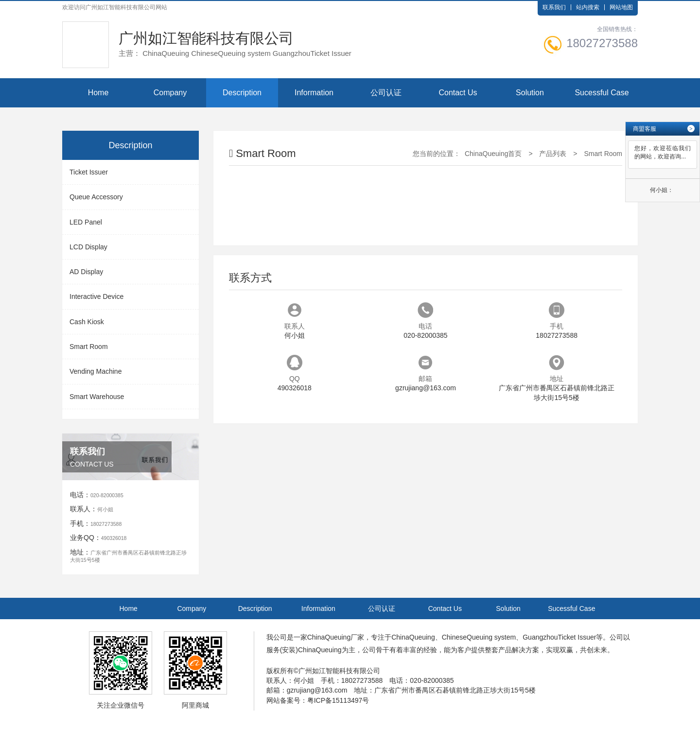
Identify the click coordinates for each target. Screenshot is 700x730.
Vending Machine (96, 371)
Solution (530, 93)
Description (242, 93)
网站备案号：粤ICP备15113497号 (318, 700)
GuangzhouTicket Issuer (559, 637)
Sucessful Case (602, 93)
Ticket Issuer (89, 172)
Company (170, 93)
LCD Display (88, 247)
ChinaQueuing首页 (493, 154)
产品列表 (553, 154)
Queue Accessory (96, 197)
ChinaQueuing (329, 637)
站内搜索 (588, 7)
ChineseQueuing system (479, 637)
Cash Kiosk (87, 322)
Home (98, 93)
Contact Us (458, 93)
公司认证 (386, 93)
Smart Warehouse (97, 397)
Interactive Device (96, 296)
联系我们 (554, 7)
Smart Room (89, 347)
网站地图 (621, 7)
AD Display (86, 272)
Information (314, 93)
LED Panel (86, 222)
